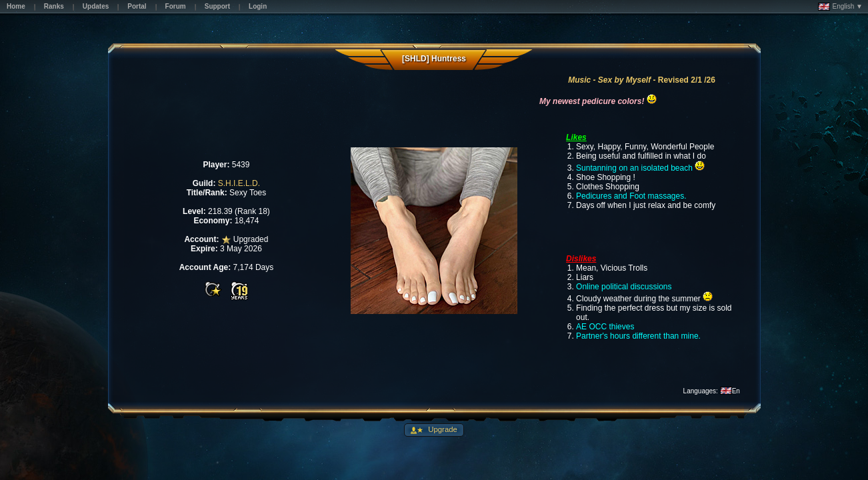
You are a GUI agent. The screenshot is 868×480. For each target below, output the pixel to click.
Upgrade (442, 429)
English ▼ (840, 7)
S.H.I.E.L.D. (239, 183)
